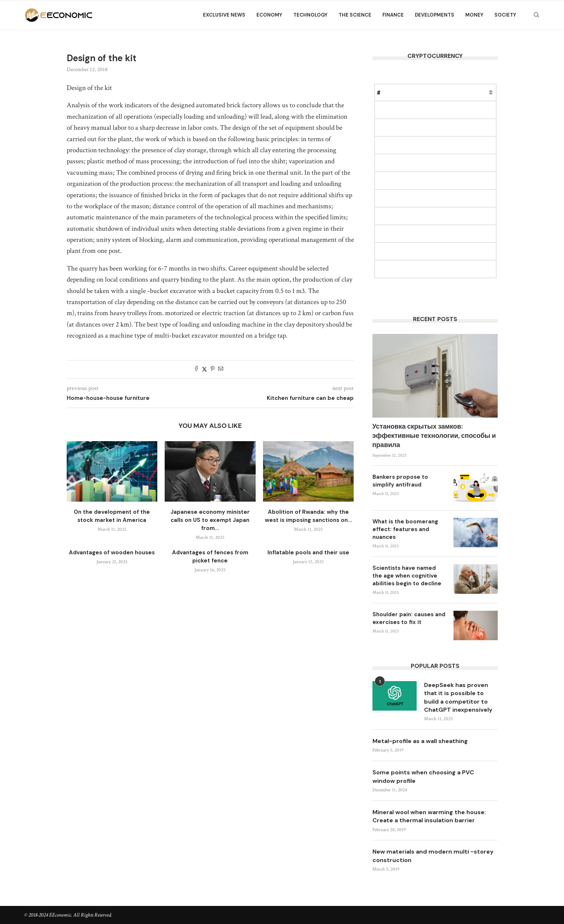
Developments (435, 15)
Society (505, 15)
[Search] (536, 15)
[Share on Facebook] (196, 369)
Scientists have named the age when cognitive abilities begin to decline (407, 576)
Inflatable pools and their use (308, 552)
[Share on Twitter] (204, 369)
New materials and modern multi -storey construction (433, 856)
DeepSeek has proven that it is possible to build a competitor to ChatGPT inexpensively (458, 697)
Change (486, 92)
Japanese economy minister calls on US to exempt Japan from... (210, 520)
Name (397, 92)
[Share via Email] (221, 369)
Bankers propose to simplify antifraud (400, 481)
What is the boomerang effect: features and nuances (405, 529)
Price (421, 92)
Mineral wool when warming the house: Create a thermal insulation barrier (429, 816)
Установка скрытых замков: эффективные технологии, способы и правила (434, 436)
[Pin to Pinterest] (213, 369)
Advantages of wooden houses (112, 552)
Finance (393, 15)
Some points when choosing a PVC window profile (423, 776)
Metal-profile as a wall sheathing (420, 741)
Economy (269, 15)
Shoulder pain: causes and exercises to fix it (409, 618)
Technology (310, 15)
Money (474, 15)
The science (355, 15)
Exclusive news (224, 15)
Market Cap (452, 92)
